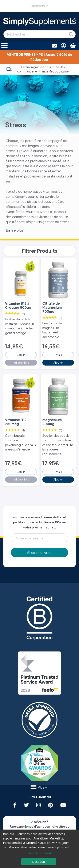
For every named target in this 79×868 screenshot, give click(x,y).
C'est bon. (39, 862)
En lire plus (15, 230)
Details (21, 355)
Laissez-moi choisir (39, 853)
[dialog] (39, 849)
